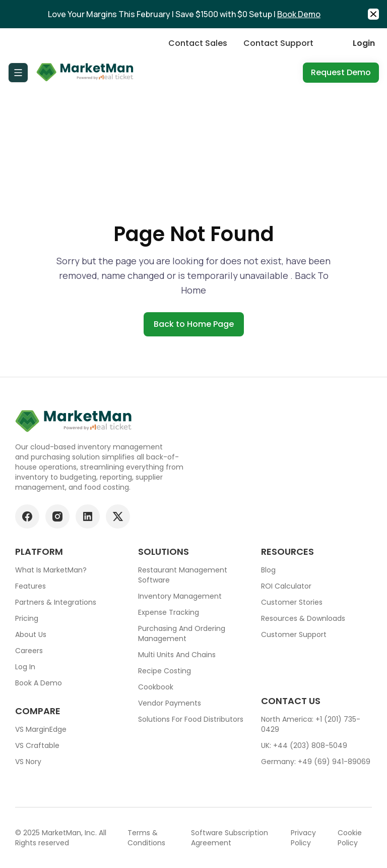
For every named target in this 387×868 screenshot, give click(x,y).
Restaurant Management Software (183, 575)
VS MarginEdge (41, 729)
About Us (31, 634)
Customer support (294, 634)
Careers (29, 651)
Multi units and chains (177, 655)
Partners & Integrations (56, 602)
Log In (25, 667)
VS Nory (28, 762)
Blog (268, 570)
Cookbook (156, 687)
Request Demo (341, 72)
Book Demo (299, 14)
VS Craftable (37, 745)
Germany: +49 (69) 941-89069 (316, 762)
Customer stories (292, 602)
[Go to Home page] (85, 73)
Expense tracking (169, 612)
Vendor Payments (170, 703)
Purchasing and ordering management (182, 633)
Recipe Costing (165, 671)
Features (30, 586)
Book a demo (39, 683)
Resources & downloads (303, 618)
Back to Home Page (194, 324)
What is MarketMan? (51, 570)
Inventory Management (180, 596)
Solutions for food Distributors (191, 719)
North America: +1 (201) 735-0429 (311, 724)
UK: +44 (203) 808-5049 (304, 745)
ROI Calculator (286, 586)
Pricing (27, 618)
